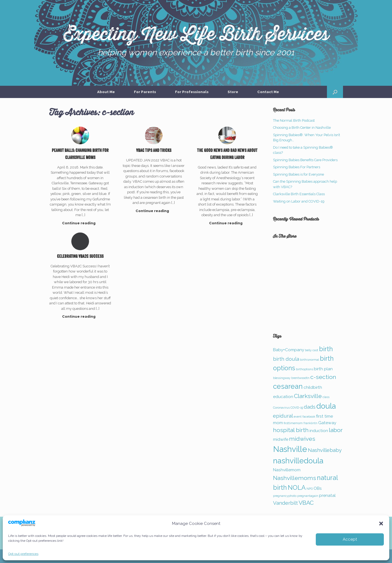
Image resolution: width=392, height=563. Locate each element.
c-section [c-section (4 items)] (323, 377)
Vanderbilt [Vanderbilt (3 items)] (285, 503)
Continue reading (80, 223)
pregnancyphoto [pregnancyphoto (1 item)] (285, 496)
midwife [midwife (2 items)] (281, 439)
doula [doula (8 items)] (326, 406)
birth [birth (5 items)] (326, 349)
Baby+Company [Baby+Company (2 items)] (289, 350)
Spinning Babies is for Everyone (298, 174)
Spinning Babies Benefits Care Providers (305, 160)
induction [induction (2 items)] (319, 431)
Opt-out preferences (23, 554)
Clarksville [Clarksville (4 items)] (308, 396)
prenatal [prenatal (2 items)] (327, 495)
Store (233, 92)
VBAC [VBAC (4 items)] (306, 503)
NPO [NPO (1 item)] (310, 489)
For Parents (145, 92)
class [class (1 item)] (326, 397)
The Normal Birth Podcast (294, 120)
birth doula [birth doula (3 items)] (286, 359)
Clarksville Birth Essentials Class (299, 194)
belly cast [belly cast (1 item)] (312, 350)
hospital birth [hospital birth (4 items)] (291, 430)
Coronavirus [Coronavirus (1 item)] (281, 408)
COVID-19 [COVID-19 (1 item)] (297, 408)
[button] (381, 524)
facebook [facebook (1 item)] (309, 417)
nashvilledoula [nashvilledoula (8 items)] (298, 461)
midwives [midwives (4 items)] (302, 439)
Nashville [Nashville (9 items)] (290, 449)
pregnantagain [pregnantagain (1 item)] (308, 496)
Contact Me (268, 92)
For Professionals (192, 92)
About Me (106, 92)
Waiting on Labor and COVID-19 (299, 201)
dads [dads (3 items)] (310, 407)
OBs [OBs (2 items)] (318, 488)
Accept (350, 539)
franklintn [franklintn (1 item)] (310, 423)
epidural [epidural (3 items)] (283, 416)
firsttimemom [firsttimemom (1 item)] (293, 423)
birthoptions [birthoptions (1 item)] (304, 369)
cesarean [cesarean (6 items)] (288, 386)
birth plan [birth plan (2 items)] (323, 369)
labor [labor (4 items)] (336, 430)
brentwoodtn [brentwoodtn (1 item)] (300, 378)
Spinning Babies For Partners (297, 167)
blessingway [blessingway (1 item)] (282, 378)
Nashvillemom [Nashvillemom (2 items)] (287, 470)
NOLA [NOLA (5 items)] (297, 487)
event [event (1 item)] (298, 417)
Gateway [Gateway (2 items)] (327, 423)
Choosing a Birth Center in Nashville (302, 128)
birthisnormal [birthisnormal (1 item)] (310, 360)
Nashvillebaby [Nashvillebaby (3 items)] (325, 450)
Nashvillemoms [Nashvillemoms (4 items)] (295, 478)
